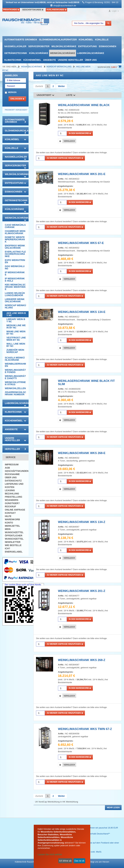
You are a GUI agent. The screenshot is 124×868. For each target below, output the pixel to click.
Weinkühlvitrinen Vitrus (15, 383)
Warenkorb (12, 519)
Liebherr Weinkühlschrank (15, 300)
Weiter (61, 86)
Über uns (91, 60)
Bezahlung (12, 494)
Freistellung (13, 497)
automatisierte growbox (21, 40)
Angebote (49, 60)
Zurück (39, 86)
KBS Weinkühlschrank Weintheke (15, 287)
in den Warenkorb (80, 133)
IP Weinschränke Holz (15, 280)
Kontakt (10, 513)
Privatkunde (11, 10)
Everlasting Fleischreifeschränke (15, 254)
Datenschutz (13, 481)
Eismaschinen (107, 46)
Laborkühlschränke (91, 53)
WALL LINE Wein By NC (16, 345)
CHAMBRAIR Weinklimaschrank (15, 232)
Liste (71, 95)
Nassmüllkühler (15, 46)
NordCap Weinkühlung (59, 67)
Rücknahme (12, 474)
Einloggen (17, 99)
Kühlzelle (102, 40)
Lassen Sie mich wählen (50, 854)
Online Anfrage (15, 510)
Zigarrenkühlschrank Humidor (15, 393)
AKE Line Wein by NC (16, 314)
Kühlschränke (39, 53)
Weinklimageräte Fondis (15, 371)
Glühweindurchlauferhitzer (58, 40)
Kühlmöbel (86, 40)
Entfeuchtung (88, 46)
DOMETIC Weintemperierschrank (15, 239)
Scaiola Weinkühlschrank (15, 359)
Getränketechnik (16, 53)
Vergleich (69, 141)
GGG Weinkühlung (15, 267)
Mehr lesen (113, 808)
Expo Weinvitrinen (15, 261)
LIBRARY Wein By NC (16, 320)
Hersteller (15, 449)
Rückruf (10, 506)
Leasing (10, 490)
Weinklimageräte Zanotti (15, 377)
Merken (12, 92)
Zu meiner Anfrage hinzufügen (65, 158)
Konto (9, 523)
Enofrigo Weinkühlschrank (15, 247)
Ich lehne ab (65, 861)
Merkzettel (12, 526)
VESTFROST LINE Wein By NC (16, 339)
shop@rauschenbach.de (65, 6)
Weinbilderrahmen (15, 365)
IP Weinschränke (15, 274)
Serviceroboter (39, 46)
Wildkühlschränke (64, 46)
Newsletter (13, 542)
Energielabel (14, 552)
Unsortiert (45, 95)
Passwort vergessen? (16, 110)
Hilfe (8, 516)
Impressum (12, 465)
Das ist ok (79, 861)
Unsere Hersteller (70, 60)
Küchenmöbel (32, 60)
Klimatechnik (13, 60)
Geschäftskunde (33, 10)
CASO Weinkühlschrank (15, 226)
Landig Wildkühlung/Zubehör (15, 294)
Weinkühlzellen (15, 388)
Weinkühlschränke (63, 53)
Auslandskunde (56, 10)
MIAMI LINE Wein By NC (16, 333)
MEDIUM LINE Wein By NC (16, 326)
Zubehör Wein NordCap (15, 351)
